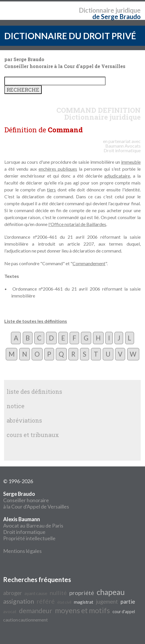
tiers (51, 190)
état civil (64, 602)
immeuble (131, 162)
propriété (82, 593)
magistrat (84, 602)
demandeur (36, 611)
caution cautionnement (25, 620)
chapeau (111, 592)
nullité (58, 593)
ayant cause (36, 593)
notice (16, 406)
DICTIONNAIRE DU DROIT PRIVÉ (70, 36)
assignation (19, 601)
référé (46, 601)
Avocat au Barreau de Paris (33, 526)
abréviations (24, 420)
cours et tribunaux (33, 435)
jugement (107, 602)
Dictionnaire (97, 10)
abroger (13, 593)
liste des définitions (34, 391)
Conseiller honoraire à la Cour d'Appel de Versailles (36, 500)
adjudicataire (117, 176)
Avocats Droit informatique (122, 148)
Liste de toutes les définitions (36, 321)
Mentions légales (22, 551)
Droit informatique (24, 532)
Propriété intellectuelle (29, 538)
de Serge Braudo (117, 17)
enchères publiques (58, 169)
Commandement (89, 263)
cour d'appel (124, 612)
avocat (10, 612)
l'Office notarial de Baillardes (77, 224)
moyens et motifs (82, 610)
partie (128, 602)
